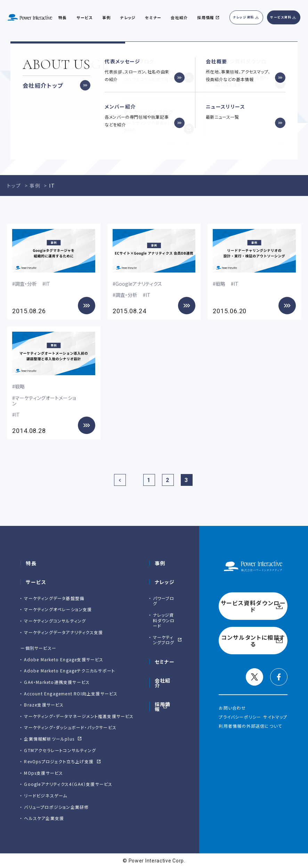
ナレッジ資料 (244, 17)
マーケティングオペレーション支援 (58, 609)
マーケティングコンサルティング (55, 621)
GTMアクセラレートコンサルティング (60, 750)
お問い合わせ (232, 708)
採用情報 (163, 707)
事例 (160, 563)
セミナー (165, 662)
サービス (84, 18)
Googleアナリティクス (139, 284)
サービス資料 (281, 17)
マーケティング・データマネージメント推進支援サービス (79, 716)
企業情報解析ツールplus (49, 739)
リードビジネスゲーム (46, 795)
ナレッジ (128, 18)
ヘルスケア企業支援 (44, 818)
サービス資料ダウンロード (82, 136)
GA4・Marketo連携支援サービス (57, 682)
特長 (31, 563)
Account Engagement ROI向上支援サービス (71, 693)
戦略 (220, 284)
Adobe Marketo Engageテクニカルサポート (70, 670)
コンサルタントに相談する (225, 136)
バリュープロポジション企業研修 (56, 807)
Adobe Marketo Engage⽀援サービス (64, 659)
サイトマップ (275, 717)
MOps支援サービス (43, 773)
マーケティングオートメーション (44, 401)
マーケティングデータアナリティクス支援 (63, 632)
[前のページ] (120, 480)
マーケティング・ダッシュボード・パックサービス (70, 727)
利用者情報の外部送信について (250, 726)
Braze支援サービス (44, 705)
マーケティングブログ (164, 640)
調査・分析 (26, 284)
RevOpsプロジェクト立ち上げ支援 (59, 761)
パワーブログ (164, 601)
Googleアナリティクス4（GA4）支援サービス (68, 784)
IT (48, 284)
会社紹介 (179, 18)
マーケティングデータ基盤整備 (54, 598)
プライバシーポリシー (240, 717)
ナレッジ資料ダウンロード (164, 620)
